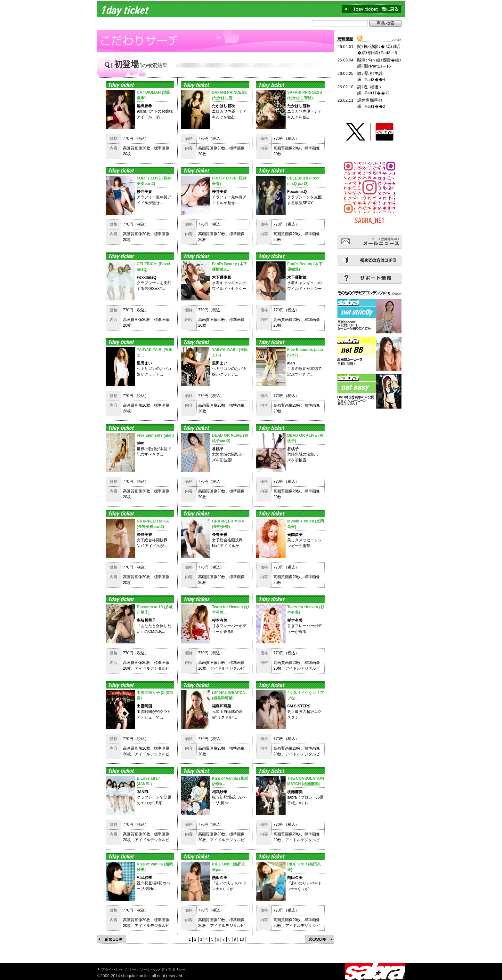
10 (242, 939)
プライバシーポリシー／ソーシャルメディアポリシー (143, 969)
